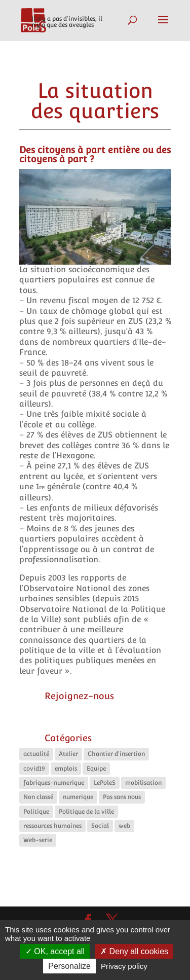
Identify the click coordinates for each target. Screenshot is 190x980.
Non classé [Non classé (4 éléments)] (38, 797)
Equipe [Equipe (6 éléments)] (96, 769)
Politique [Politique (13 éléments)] (36, 812)
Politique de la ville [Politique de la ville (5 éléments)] (86, 812)
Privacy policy (124, 966)
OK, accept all (55, 951)
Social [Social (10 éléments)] (100, 826)
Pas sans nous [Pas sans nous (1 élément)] (122, 797)
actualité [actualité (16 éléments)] (36, 754)
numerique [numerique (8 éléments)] (78, 797)
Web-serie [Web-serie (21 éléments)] (38, 840)
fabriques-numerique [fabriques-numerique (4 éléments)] (54, 783)
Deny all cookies (134, 951)
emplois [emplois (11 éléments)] (66, 769)
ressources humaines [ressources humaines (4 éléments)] (52, 826)
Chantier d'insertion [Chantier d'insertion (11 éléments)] (116, 754)
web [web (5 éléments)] (124, 826)
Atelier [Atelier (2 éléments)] (68, 754)
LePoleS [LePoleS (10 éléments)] (105, 783)
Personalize (69, 966)
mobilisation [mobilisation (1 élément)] (143, 783)
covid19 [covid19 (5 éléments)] (34, 769)
